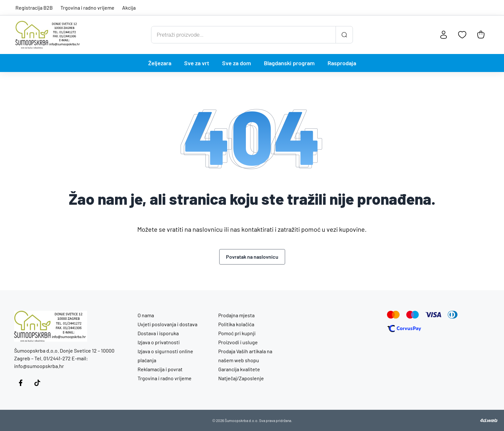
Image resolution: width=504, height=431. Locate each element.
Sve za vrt (197, 63)
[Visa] (433, 315)
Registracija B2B (34, 8)
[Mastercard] (393, 315)
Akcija (129, 8)
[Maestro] (413, 315)
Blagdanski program (289, 63)
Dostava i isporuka (158, 333)
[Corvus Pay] (404, 328)
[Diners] (453, 315)
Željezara (160, 63)
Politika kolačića (236, 324)
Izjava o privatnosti (159, 342)
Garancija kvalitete (239, 369)
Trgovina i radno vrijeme (87, 8)
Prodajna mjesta (236, 315)
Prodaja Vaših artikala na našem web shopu (245, 356)
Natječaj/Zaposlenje (241, 378)
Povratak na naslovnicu (252, 257)
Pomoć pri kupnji (237, 333)
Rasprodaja (342, 63)
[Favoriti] (462, 35)
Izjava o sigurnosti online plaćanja (165, 356)
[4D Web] (489, 420)
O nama (146, 315)
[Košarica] (481, 35)
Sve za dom (237, 63)
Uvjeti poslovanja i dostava (167, 324)
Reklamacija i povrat (160, 369)
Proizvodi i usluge (238, 342)
